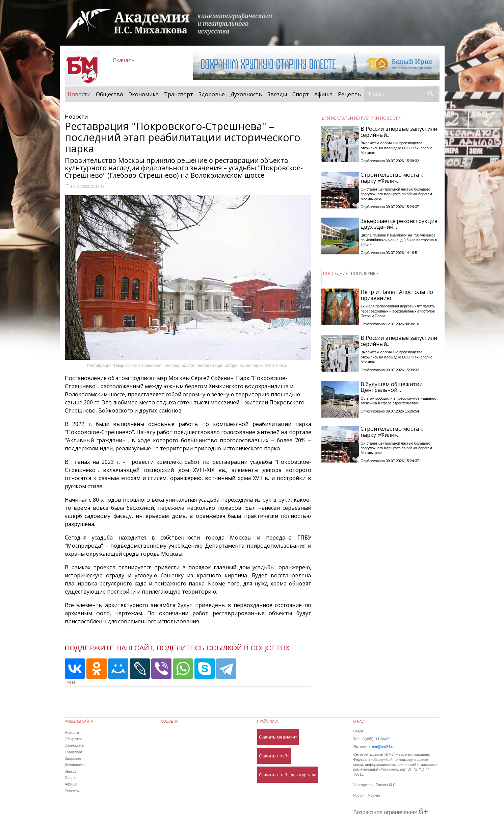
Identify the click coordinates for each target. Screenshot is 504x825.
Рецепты (350, 94)
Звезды (277, 94)
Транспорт (179, 94)
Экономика (144, 94)
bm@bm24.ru (383, 747)
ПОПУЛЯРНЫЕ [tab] (365, 273)
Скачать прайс (274, 756)
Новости (80, 94)
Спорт (301, 94)
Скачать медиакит (278, 737)
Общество (110, 94)
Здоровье (212, 94)
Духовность (246, 94)
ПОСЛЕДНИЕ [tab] (335, 273)
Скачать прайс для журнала (288, 775)
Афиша (323, 94)
